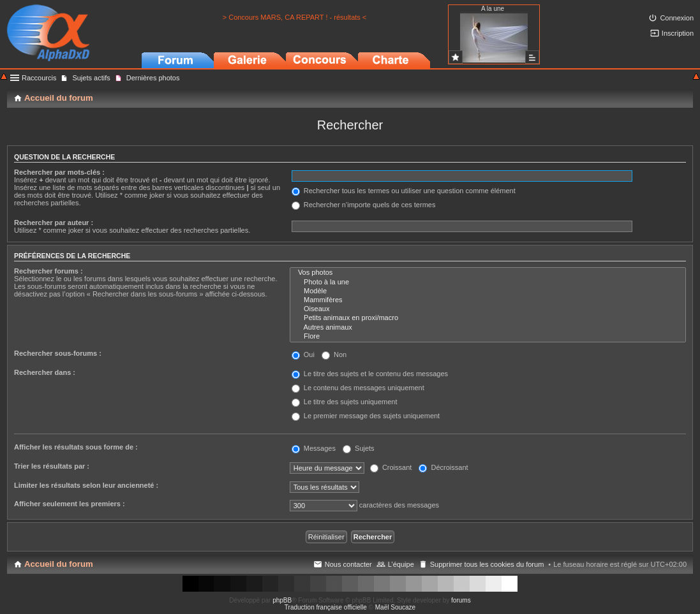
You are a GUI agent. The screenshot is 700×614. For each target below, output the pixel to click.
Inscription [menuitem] (678, 33)
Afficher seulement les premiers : (70, 504)
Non (334, 355)
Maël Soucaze (395, 607)
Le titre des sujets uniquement (345, 402)
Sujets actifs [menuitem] (91, 78)
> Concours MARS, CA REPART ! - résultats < (295, 17)
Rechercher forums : (48, 271)
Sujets (359, 448)
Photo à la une (488, 282)
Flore (488, 337)
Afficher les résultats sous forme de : (76, 447)
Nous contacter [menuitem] (348, 564)
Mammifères (488, 300)
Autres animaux (488, 328)
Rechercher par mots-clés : (59, 172)
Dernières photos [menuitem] (153, 78)
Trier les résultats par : (52, 466)
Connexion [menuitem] (677, 18)
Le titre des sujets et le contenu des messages (370, 374)
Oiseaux (488, 309)
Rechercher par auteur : (54, 223)
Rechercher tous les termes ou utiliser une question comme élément (404, 191)
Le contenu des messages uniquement (358, 388)
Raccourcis (39, 78)
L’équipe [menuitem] (401, 564)
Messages (314, 448)
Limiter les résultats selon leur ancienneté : (86, 485)
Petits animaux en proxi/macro (488, 318)
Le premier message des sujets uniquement (366, 416)
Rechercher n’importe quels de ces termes (364, 205)
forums (461, 600)
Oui (303, 355)
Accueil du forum (59, 564)
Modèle (488, 291)
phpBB (282, 600)
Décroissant (443, 467)
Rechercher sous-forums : (58, 353)
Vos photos (488, 273)
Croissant (391, 467)
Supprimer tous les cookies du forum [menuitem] (487, 564)
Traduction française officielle (326, 607)
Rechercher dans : (45, 372)
